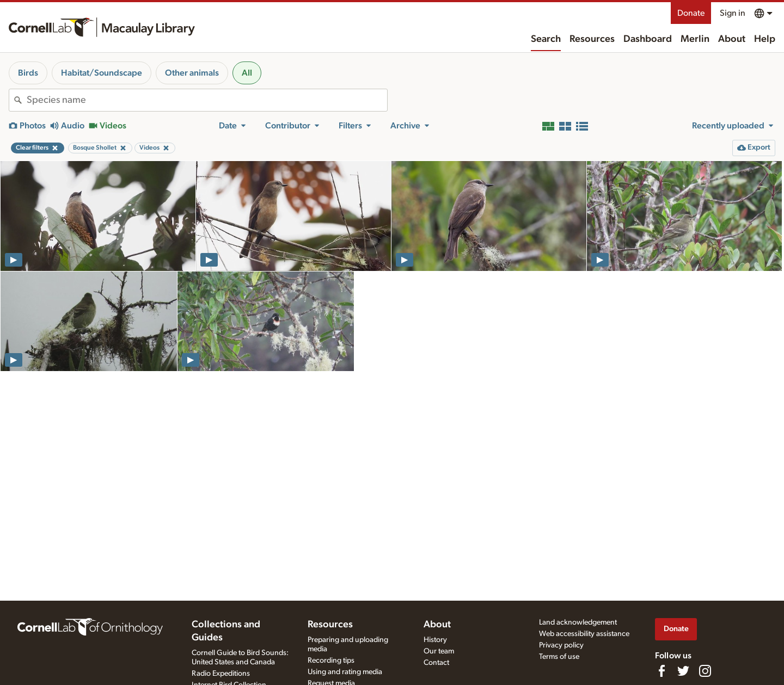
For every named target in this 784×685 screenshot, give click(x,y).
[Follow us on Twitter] (683, 671)
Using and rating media (345, 672)
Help (765, 39)
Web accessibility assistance (584, 634)
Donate (691, 13)
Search (546, 39)
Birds (28, 73)
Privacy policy (561, 645)
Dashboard (648, 39)
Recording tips (331, 661)
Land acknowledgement (578, 622)
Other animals (192, 73)
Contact (436, 663)
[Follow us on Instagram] (705, 671)
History (435, 640)
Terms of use (559, 657)
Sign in (733, 13)
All (247, 73)
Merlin (695, 39)
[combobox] (207, 100)
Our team (439, 651)
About (732, 39)
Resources (592, 39)
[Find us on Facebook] (661, 671)
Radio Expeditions (221, 674)
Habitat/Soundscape (102, 73)
